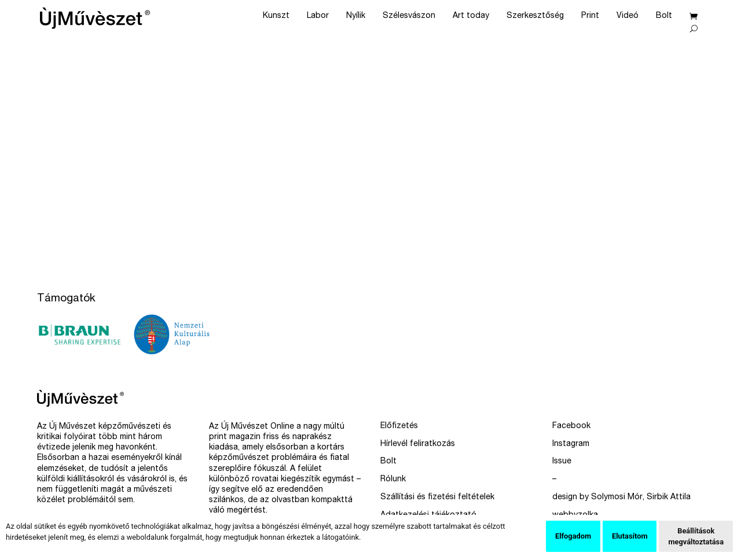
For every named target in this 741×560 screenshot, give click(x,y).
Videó (628, 16)
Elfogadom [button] (573, 536)
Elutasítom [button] (630, 536)
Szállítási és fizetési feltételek (437, 498)
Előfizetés (399, 426)
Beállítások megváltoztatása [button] (696, 536)
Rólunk (393, 480)
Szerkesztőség (535, 16)
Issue (562, 462)
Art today (471, 16)
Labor (318, 16)
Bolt (664, 16)
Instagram (571, 444)
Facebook (571, 426)
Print (590, 16)
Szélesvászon (409, 16)
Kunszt (276, 16)
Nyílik (356, 16)
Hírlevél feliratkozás (418, 444)
